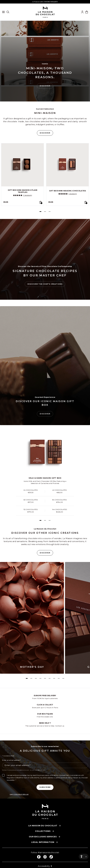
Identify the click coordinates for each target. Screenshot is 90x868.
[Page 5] (45, 678)
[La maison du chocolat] (45, 12)
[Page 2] (45, 212)
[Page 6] (50, 678)
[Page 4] (40, 678)
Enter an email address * (11, 760)
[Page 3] (50, 212)
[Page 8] (59, 678)
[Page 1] (40, 212)
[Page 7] (54, 678)
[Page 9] (63, 678)
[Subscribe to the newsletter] (45, 787)
